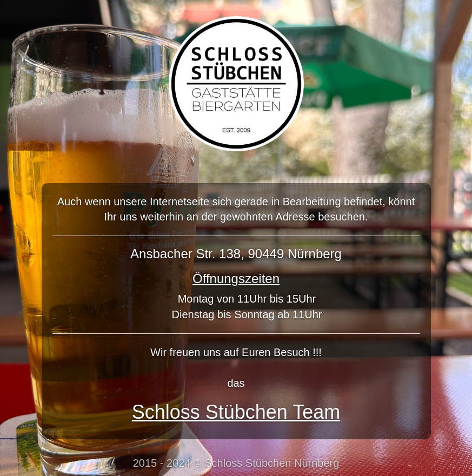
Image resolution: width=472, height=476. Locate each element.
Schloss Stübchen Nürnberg (272, 463)
